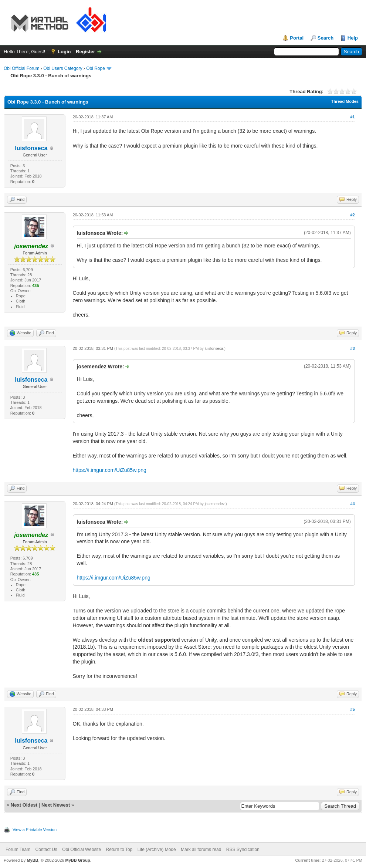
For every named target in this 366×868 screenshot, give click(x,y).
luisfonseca (31, 148)
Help (353, 38)
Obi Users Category (63, 68)
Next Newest (56, 805)
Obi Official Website (82, 850)
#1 (352, 117)
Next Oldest (24, 805)
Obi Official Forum (21, 68)
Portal (297, 38)
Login (64, 52)
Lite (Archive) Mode (157, 850)
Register (85, 52)
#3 (352, 348)
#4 (352, 504)
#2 (352, 215)
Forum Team (18, 850)
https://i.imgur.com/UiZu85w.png (110, 470)
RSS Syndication (243, 850)
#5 (352, 709)
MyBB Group (77, 860)
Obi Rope (96, 68)
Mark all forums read (201, 850)
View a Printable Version (35, 830)
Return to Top (119, 850)
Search (326, 38)
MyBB (32, 860)
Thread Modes (345, 101)
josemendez (215, 504)
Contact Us (46, 850)
